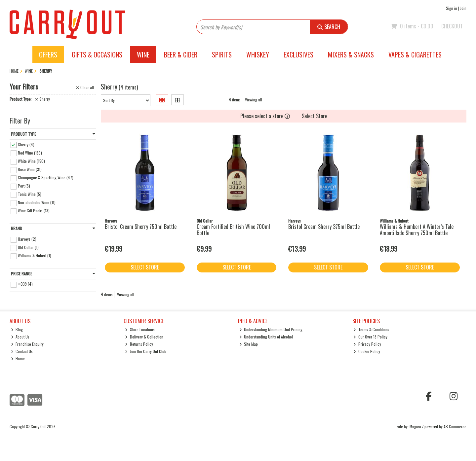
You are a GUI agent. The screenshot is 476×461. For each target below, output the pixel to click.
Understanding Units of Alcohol (266, 337)
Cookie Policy (367, 351)
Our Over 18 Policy (370, 337)
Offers (48, 54)
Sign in (452, 8)
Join (463, 8)
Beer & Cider (181, 54)
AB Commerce (455, 426)
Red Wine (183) (30, 152)
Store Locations (140, 329)
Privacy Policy (367, 344)
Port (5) (24, 186)
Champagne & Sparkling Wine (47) (46, 177)
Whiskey (258, 54)
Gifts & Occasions (97, 54)
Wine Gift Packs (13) (34, 211)
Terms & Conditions (371, 329)
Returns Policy (139, 344)
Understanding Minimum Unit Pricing (271, 329)
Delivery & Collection (144, 337)
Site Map (249, 344)
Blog (17, 329)
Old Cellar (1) (28, 247)
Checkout (452, 26)
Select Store (315, 116)
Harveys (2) (27, 239)
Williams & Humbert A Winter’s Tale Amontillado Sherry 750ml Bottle (417, 230)
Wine (143, 54)
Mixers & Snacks (351, 54)
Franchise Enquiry (27, 344)
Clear (85, 88)
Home (18, 358)
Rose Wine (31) (30, 169)
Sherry (42, 99)
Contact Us (22, 351)
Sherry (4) (26, 144)
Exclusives (298, 54)
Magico (415, 426)
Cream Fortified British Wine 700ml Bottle (233, 230)
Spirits (222, 54)
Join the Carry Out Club (146, 351)
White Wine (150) (31, 161)
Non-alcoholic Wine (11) (37, 202)
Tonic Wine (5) (30, 194)
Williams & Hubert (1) (35, 255)
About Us (20, 337)
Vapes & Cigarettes (415, 54)
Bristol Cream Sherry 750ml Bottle (141, 227)
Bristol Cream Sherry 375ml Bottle (324, 227)
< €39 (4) (25, 284)
